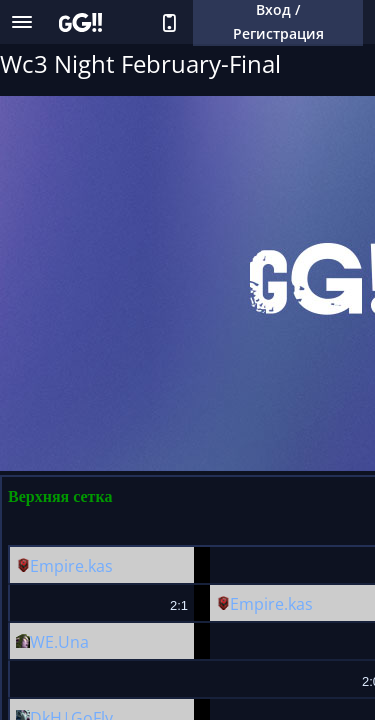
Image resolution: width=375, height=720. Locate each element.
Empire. (59, 566)
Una (73, 642)
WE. (44, 642)
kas (100, 566)
